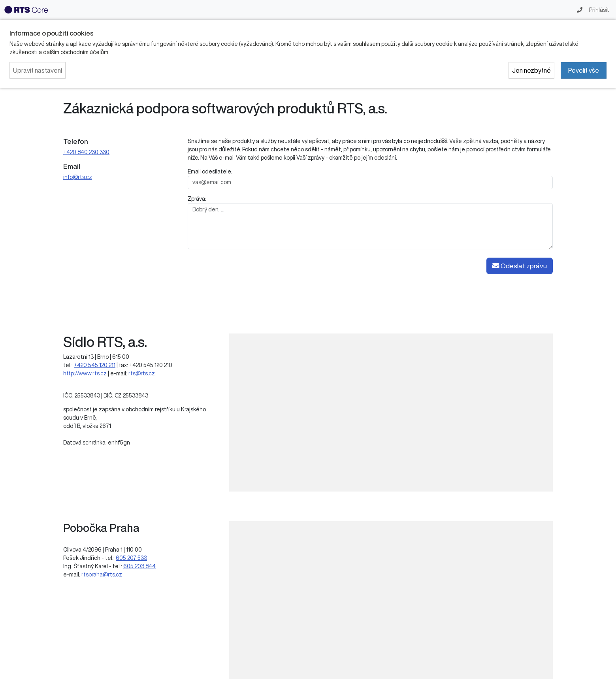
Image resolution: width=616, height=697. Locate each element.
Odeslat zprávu (520, 266)
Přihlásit (599, 10)
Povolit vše (584, 70)
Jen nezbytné (531, 70)
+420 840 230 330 (86, 152)
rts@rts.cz (142, 373)
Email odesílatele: (210, 171)
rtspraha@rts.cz (102, 575)
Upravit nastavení (38, 70)
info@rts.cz (78, 177)
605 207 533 (131, 558)
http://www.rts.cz (85, 373)
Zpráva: (197, 199)
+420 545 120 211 (95, 365)
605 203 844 (139, 566)
